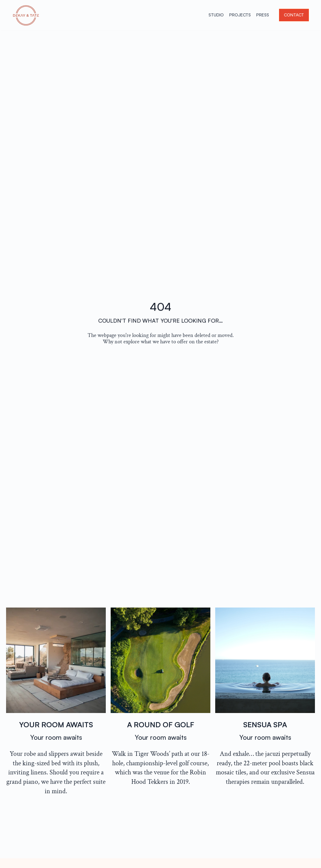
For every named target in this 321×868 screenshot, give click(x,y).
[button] (294, 15)
